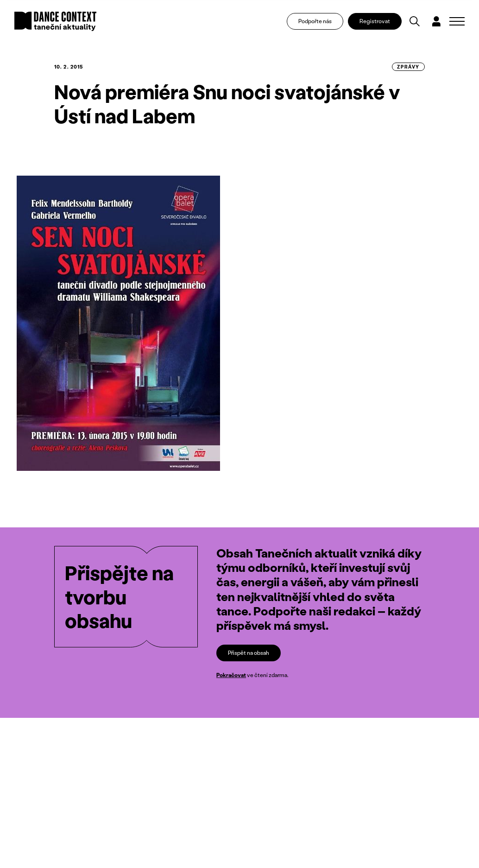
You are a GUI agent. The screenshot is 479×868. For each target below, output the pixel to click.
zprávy (408, 67)
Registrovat (375, 21)
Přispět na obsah (249, 653)
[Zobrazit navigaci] (457, 21)
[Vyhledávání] (415, 21)
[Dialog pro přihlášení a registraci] (436, 21)
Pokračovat (231, 675)
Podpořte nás (315, 21)
